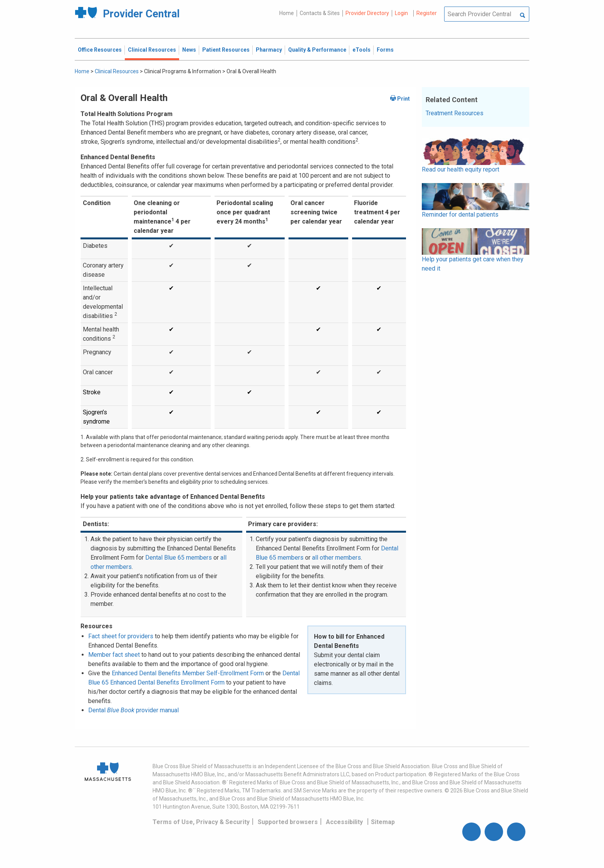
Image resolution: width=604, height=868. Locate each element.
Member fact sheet (114, 655)
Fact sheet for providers (121, 636)
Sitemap (383, 822)
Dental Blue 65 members (179, 558)
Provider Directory (367, 13)
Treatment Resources (455, 113)
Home (287, 13)
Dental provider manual (133, 710)
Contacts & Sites (320, 13)
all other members (336, 558)
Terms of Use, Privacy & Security (201, 822)
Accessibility (344, 822)
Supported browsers (288, 822)
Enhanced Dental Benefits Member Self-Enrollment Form (188, 673)
